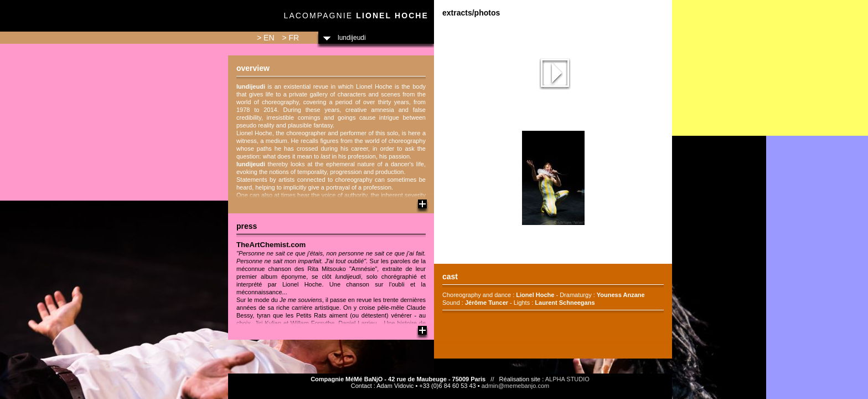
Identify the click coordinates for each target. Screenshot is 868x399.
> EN (266, 38)
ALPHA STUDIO (567, 379)
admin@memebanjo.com (515, 386)
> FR (290, 38)
